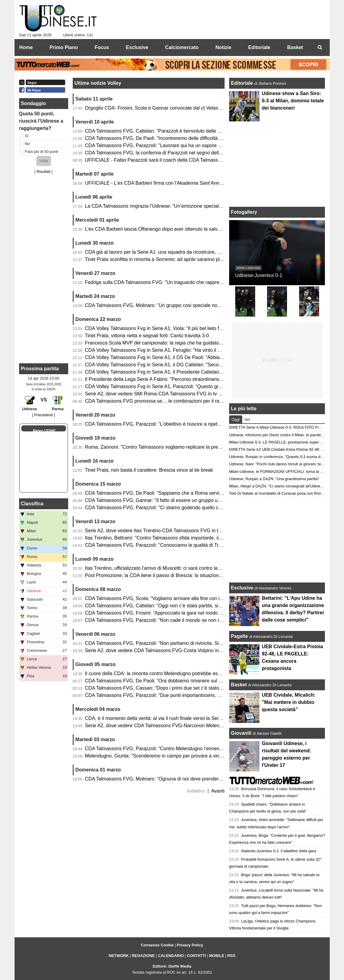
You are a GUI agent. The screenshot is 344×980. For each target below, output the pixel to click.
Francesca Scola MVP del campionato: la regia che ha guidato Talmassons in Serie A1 (178, 343)
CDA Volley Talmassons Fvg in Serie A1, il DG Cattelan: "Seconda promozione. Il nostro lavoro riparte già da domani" (211, 365)
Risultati (44, 172)
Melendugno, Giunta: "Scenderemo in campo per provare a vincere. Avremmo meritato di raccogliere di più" (200, 756)
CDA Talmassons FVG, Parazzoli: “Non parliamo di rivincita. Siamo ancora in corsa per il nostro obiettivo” (198, 643)
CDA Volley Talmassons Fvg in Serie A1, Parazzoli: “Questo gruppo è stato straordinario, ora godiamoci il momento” (209, 386)
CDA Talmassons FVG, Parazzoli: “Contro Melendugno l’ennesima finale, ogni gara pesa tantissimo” (192, 749)
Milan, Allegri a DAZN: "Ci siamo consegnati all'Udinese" (277, 486)
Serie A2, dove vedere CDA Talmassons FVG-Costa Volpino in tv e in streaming (170, 650)
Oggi (236, 419)
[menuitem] (320, 48)
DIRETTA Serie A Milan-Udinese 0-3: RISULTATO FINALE (279, 427)
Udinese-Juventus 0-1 (259, 275)
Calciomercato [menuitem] (182, 47)
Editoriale (243, 83)
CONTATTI (197, 956)
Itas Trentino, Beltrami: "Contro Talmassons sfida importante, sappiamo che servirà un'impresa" (187, 538)
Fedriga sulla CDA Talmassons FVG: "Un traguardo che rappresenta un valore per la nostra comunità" (194, 282)
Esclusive (242, 588)
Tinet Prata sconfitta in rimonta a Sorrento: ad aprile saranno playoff (157, 259)
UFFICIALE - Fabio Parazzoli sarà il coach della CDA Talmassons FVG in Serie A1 (173, 160)
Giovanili (241, 733)
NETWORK (119, 956)
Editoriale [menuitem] (259, 47)
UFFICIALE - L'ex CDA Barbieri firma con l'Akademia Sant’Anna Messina (163, 183)
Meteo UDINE (44, 431)
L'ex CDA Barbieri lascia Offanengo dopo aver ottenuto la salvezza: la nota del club (174, 229)
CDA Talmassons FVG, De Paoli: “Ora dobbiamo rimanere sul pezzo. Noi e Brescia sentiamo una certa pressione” (207, 681)
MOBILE (217, 956)
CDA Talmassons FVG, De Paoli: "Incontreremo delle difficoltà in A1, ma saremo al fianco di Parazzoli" (195, 138)
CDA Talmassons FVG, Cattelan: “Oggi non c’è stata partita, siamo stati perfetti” (170, 606)
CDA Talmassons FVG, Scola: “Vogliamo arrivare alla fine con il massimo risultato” (173, 598)
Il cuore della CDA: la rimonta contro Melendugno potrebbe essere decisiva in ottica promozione (188, 673)
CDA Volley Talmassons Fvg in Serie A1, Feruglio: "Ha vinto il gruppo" (160, 350)
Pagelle (239, 636)
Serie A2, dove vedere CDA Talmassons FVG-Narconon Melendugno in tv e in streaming (180, 726)
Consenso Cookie (157, 945)
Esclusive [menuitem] (137, 47)
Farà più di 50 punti (42, 152)
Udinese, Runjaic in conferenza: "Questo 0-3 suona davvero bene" (286, 457)
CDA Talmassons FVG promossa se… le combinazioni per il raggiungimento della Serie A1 (182, 401)
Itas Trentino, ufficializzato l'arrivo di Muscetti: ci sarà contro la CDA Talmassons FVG (176, 568)
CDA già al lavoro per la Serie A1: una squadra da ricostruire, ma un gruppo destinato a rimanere (189, 252)
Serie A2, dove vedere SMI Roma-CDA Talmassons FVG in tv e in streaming (167, 394)
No (27, 144)
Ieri (247, 419)
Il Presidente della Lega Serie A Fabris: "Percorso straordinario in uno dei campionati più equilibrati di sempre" (203, 379)
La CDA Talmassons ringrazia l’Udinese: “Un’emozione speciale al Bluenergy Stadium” (178, 206)
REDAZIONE (143, 956)
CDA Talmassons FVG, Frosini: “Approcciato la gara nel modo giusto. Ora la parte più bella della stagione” (199, 613)
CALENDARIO (171, 956)
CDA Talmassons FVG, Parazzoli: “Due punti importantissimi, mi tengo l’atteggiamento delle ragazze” (193, 695)
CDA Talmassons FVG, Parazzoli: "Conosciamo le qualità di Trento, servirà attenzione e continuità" (191, 545)
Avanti (218, 791)
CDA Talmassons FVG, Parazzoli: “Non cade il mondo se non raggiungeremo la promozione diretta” (192, 620)
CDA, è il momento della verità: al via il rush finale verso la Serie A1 (157, 718)
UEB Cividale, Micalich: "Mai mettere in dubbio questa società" (289, 702)
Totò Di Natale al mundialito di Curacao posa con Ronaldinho (281, 493)
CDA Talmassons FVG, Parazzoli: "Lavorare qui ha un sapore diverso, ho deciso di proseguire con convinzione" (205, 145)
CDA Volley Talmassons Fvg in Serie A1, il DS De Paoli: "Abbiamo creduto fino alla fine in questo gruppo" (198, 357)
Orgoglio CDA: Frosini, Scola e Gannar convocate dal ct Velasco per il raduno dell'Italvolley (182, 108)
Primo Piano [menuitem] (64, 47)
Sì (27, 136)
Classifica (32, 504)
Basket (239, 685)
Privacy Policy (190, 945)
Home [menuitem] (26, 47)
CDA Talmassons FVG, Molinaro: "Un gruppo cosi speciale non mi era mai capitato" (174, 305)
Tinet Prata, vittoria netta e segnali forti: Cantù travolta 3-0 (147, 336)
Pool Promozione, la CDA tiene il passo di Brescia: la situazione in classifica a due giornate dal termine (195, 575)
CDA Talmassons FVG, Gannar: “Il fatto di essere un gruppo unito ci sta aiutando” (172, 500)
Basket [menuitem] (295, 47)
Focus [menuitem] (102, 47)
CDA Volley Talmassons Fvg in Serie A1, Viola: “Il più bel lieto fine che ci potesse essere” (180, 328)
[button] (44, 161)
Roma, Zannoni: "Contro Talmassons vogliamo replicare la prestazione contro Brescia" (177, 447)
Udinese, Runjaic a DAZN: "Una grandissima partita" (274, 479)
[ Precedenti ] (43, 415)
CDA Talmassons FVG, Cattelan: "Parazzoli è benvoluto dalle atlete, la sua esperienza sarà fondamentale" (199, 131)
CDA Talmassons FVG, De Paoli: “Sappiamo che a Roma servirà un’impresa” (168, 493)
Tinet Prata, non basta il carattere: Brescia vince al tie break (149, 470)
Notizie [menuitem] (223, 47)
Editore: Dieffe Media (172, 966)
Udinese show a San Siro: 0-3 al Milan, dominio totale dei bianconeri (293, 101)
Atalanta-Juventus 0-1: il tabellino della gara (279, 851)
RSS (231, 956)
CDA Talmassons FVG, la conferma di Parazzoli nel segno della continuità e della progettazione (187, 153)
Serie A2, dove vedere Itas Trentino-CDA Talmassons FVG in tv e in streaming (169, 531)
